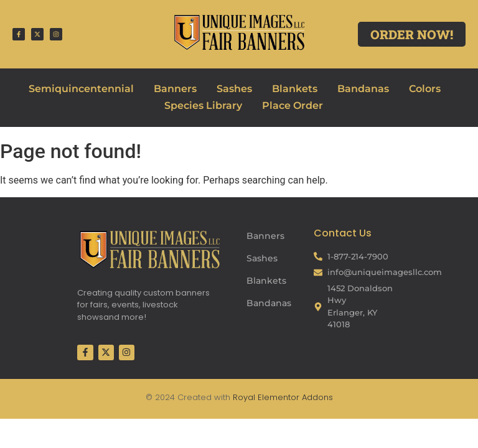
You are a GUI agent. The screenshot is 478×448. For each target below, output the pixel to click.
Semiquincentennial (81, 89)
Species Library (203, 105)
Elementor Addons (294, 397)
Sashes (234, 89)
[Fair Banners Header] (239, 32)
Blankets (295, 89)
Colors (425, 89)
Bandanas (363, 89)
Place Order (293, 105)
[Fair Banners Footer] (149, 249)
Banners (175, 89)
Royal (244, 397)
